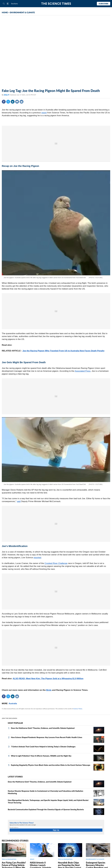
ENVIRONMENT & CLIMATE (22, 12)
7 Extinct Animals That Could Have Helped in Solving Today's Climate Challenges (43, 747)
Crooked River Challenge (56, 563)
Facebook (4, 102)
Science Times (78, 709)
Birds (49, 690)
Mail (22, 102)
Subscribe (104, 4)
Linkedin (13, 102)
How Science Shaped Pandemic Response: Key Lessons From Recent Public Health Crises (47, 737)
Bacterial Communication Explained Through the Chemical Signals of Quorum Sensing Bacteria (46, 809)
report (44, 113)
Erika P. (7, 95)
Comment (17, 102)
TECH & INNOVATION (9, 859)
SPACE (32, 859)
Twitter (8, 102)
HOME (5, 12)
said (19, 501)
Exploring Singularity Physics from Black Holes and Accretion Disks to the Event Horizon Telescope (51, 765)
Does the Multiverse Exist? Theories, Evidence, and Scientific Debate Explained (43, 728)
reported (37, 558)
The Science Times (56, 4)
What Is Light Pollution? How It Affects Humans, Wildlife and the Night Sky (41, 756)
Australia (13, 704)
